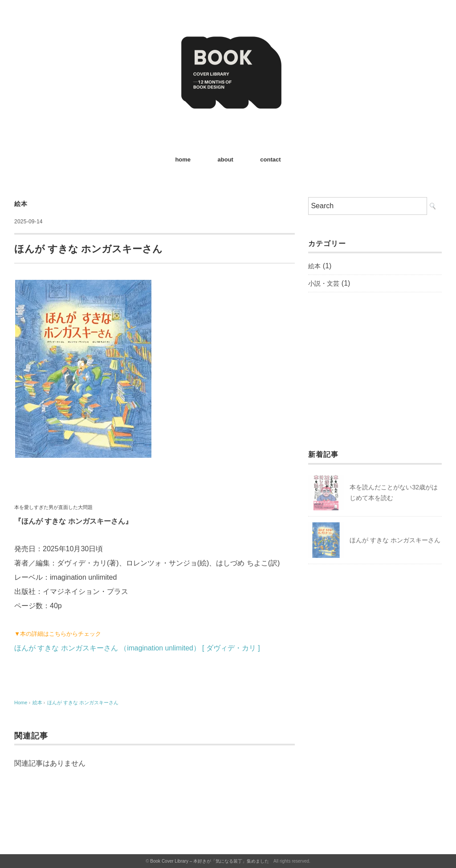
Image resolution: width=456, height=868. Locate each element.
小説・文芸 (324, 283)
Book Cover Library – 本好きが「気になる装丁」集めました (210, 861)
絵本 (21, 204)
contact (270, 159)
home (183, 159)
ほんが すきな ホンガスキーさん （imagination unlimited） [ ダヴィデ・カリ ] (138, 648)
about (226, 159)
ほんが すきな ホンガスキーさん (83, 702)
